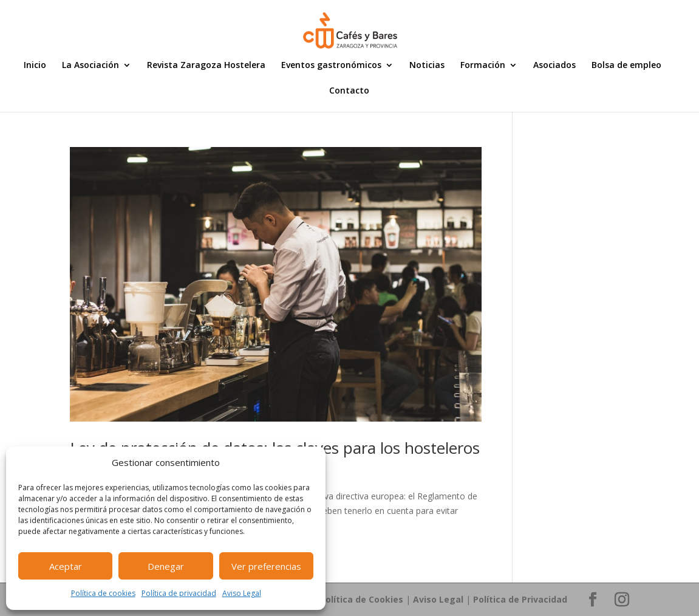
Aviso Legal (242, 593)
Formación (483, 66)
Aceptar (66, 566)
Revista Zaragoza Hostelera (206, 66)
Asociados (554, 66)
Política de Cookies (362, 599)
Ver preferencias (266, 566)
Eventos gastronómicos (331, 66)
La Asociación (90, 66)
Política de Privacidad (520, 599)
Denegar (166, 566)
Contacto (349, 91)
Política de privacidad (179, 593)
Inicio (35, 66)
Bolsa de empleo (626, 66)
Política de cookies (103, 593)
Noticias (427, 66)
